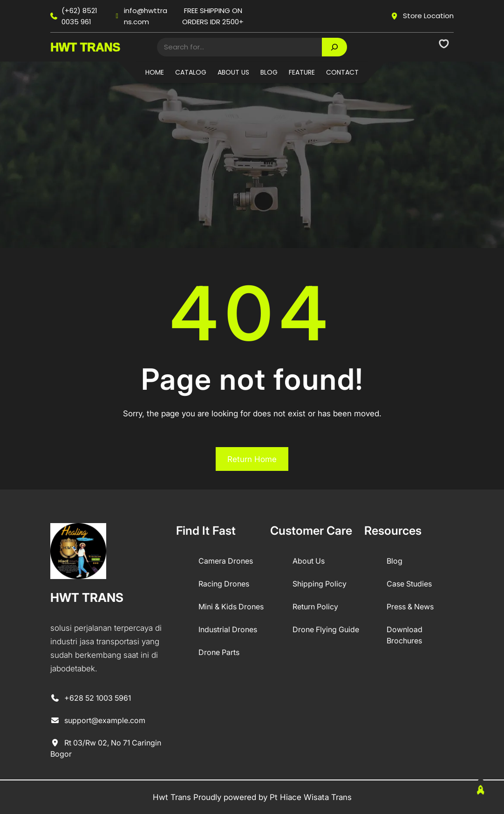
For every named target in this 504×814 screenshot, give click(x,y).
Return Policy (315, 607)
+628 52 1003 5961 (91, 698)
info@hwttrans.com (141, 16)
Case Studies (409, 584)
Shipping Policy (320, 584)
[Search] (334, 47)
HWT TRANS (85, 47)
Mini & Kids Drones (231, 607)
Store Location (422, 16)
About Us (309, 561)
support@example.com (98, 721)
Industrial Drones (228, 629)
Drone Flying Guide (326, 629)
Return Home (252, 459)
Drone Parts (219, 652)
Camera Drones (226, 561)
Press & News (410, 607)
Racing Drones (224, 584)
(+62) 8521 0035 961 (74, 16)
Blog (395, 561)
